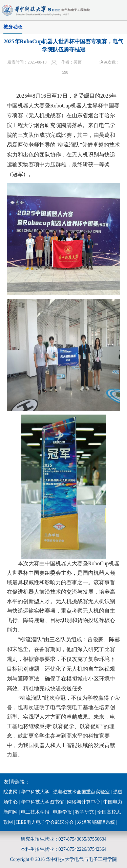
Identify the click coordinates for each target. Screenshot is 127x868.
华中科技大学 (35, 792)
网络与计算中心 (84, 802)
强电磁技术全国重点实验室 (81, 792)
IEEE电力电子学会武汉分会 (45, 822)
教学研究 (84, 812)
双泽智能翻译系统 (96, 822)
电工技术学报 (35, 812)
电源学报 (62, 812)
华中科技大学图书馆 (42, 802)
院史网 (10, 792)
